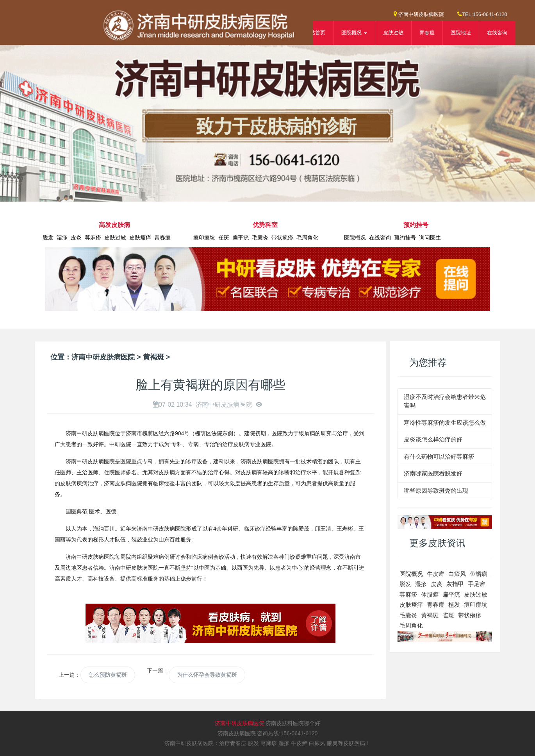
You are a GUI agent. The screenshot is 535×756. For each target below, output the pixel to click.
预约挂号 (405, 238)
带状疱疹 (282, 238)
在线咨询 (497, 33)
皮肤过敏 (393, 33)
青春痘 (427, 33)
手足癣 (477, 584)
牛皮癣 (436, 574)
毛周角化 (307, 238)
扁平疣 (241, 238)
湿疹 (62, 238)
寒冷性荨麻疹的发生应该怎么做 (445, 423)
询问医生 (430, 238)
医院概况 (355, 238)
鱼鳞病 (479, 574)
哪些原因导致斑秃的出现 (436, 491)
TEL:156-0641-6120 (482, 14)
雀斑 (224, 238)
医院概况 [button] (354, 33)
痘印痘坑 (204, 238)
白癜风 (457, 574)
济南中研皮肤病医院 (419, 14)
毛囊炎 (260, 238)
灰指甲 (455, 584)
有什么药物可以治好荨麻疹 (439, 457)
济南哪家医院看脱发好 (433, 473)
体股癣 (430, 594)
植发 (454, 605)
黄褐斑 (153, 357)
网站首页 (315, 33)
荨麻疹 (93, 238)
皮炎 (76, 238)
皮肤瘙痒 (140, 238)
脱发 (48, 238)
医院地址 (461, 33)
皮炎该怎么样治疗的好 (433, 439)
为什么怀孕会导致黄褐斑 (207, 675)
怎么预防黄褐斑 (108, 675)
